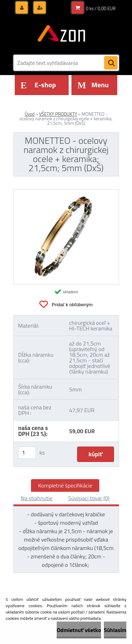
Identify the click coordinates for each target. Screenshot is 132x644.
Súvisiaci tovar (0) (89, 498)
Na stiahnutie (37, 498)
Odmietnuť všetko (79, 630)
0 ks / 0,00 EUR (101, 8)
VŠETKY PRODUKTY (58, 114)
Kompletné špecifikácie (65, 485)
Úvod (30, 114)
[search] (111, 63)
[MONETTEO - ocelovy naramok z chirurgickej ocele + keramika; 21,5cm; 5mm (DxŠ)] (66, 192)
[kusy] (27, 453)
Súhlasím (115, 630)
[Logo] (62, 34)
